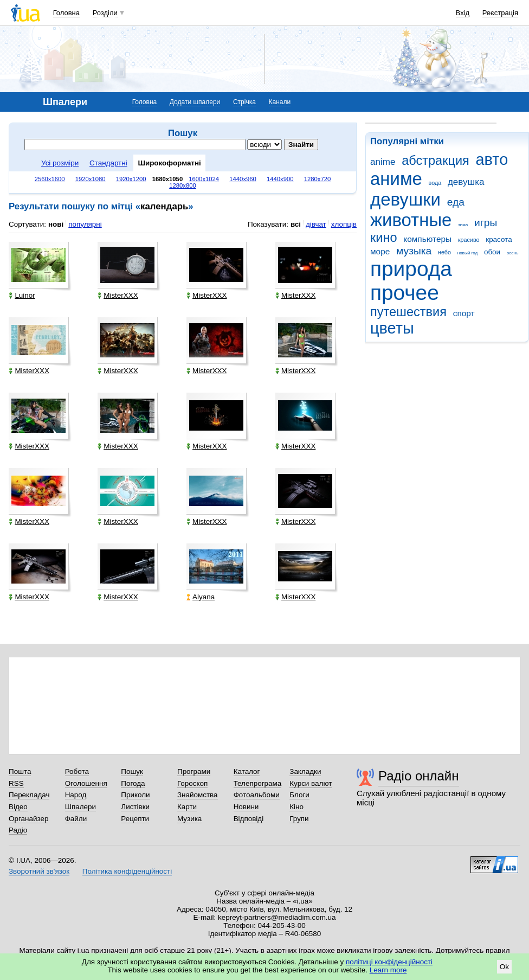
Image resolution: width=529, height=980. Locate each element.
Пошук (132, 771)
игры (486, 223)
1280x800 (183, 185)
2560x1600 (50, 179)
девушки (405, 199)
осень (513, 253)
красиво (469, 240)
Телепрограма (258, 783)
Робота (77, 771)
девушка (466, 182)
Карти (187, 807)
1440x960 (243, 179)
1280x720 (318, 179)
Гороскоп (192, 783)
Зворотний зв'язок (39, 871)
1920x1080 (91, 179)
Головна (66, 13)
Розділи (105, 13)
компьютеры (427, 239)
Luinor (22, 295)
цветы (392, 328)
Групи (299, 819)
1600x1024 (204, 179)
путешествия (408, 312)
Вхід (463, 13)
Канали (280, 102)
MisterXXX (118, 295)
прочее (405, 293)
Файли (76, 819)
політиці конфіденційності (389, 962)
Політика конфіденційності (127, 871)
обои (492, 252)
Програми (194, 771)
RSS (16, 783)
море (380, 251)
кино (384, 238)
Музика (189, 819)
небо (444, 252)
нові (56, 224)
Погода (133, 783)
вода (435, 183)
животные (411, 220)
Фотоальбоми (257, 795)
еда (456, 202)
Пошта (20, 771)
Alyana (201, 597)
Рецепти (135, 819)
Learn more (388, 970)
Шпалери (80, 807)
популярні (85, 224)
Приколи (135, 795)
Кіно (296, 807)
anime (383, 162)
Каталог (247, 771)
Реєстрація (500, 13)
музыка (414, 251)
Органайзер (28, 819)
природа (411, 269)
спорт (464, 313)
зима (463, 225)
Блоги (299, 795)
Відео (18, 807)
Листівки (135, 807)
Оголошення (86, 783)
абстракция (436, 161)
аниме (396, 179)
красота (499, 239)
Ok (504, 967)
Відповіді (249, 819)
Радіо (18, 830)
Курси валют (311, 783)
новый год (467, 253)
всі (296, 224)
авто (492, 159)
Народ (76, 795)
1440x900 (280, 179)
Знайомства (198, 795)
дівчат (316, 224)
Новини (246, 807)
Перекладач (29, 795)
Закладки (305, 771)
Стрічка (244, 102)
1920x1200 (131, 179)
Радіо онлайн (419, 776)
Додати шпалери (195, 102)
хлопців (344, 224)
